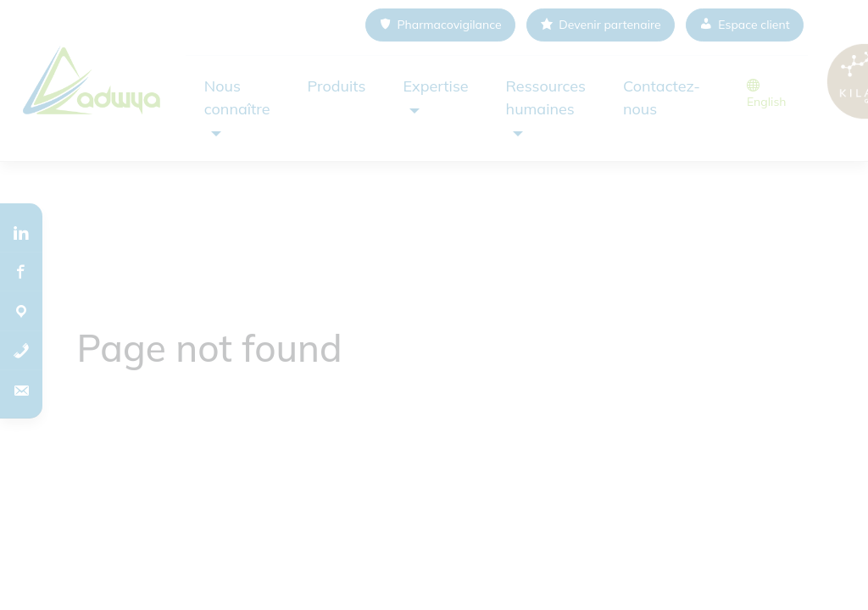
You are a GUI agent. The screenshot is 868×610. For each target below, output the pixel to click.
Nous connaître (237, 97)
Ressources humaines (546, 97)
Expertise (435, 86)
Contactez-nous (662, 97)
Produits (337, 86)
